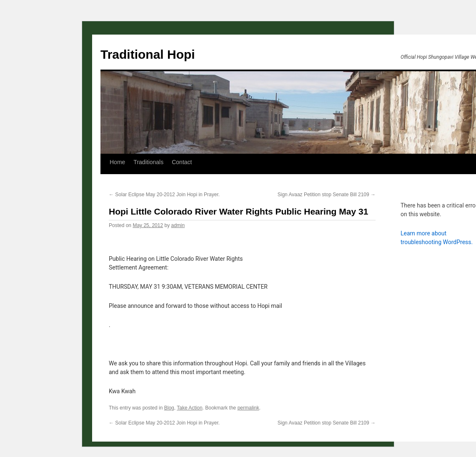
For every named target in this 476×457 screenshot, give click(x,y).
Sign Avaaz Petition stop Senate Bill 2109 (327, 195)
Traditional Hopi (148, 54)
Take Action (189, 408)
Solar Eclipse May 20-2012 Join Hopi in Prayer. (164, 195)
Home (117, 162)
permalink (248, 408)
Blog (169, 408)
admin (178, 225)
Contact (182, 162)
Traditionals (148, 162)
